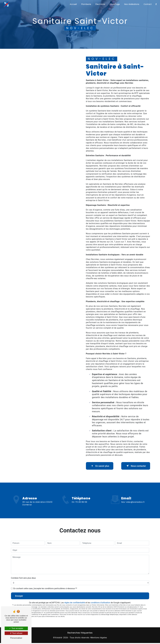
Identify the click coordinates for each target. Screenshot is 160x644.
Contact (147, 4)
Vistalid (58, 639)
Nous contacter (134, 466)
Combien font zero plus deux (23, 578)
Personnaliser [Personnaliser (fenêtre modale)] (16, 638)
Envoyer (20, 597)
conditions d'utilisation (100, 604)
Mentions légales (99, 639)
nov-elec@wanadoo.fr (133, 495)
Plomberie (86, 4)
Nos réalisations (131, 4)
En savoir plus (101, 466)
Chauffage (114, 4)
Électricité (100, 4)
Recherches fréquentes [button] (80, 634)
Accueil (73, 4)
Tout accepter (16, 628)
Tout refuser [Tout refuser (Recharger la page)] (16, 633)
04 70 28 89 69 (79, 509)
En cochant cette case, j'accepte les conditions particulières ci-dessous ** (45, 589)
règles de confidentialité (75, 604)
